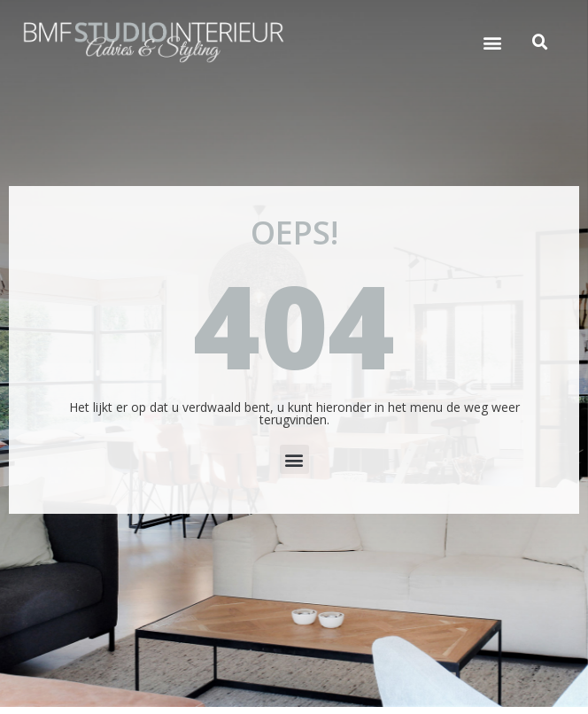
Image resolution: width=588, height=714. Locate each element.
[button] (493, 43)
